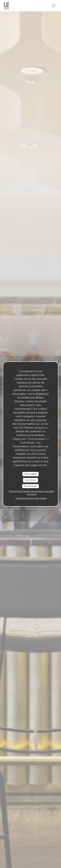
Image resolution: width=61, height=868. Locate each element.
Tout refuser (31, 480)
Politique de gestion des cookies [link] (31, 498)
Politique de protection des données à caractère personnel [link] (32, 493)
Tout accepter (31, 474)
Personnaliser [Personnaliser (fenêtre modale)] (31, 486)
